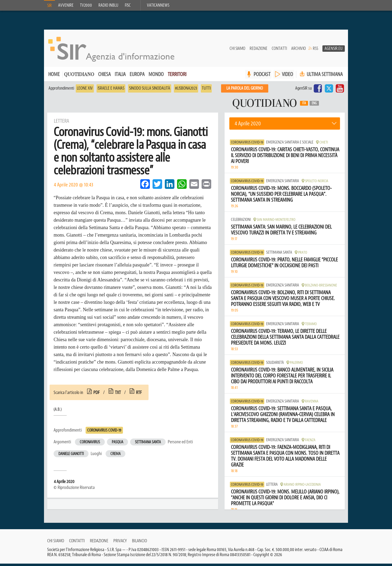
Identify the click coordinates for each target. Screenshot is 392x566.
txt (118, 395)
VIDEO (287, 77)
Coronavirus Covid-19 (104, 433)
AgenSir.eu (334, 51)
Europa (137, 77)
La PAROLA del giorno (245, 91)
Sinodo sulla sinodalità (150, 91)
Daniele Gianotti (71, 456)
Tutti (206, 91)
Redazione (259, 51)
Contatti (279, 51)
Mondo (156, 77)
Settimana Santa (148, 445)
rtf (139, 395)
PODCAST (262, 77)
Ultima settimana (321, 77)
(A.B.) (58, 412)
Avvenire (66, 5)
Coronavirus (90, 445)
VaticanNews (158, 5)
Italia (120, 77)
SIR (49, 6)
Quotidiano (79, 77)
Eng (314, 106)
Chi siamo (237, 51)
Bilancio (139, 543)
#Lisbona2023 (186, 91)
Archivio (299, 51)
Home (54, 77)
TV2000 (86, 5)
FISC (128, 5)
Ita (304, 106)
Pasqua (117, 445)
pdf (97, 395)
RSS (315, 51)
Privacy (120, 543)
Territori (177, 77)
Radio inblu (108, 5)
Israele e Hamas (111, 91)
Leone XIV (85, 91)
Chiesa (104, 77)
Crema (115, 456)
